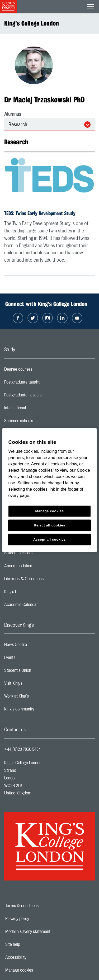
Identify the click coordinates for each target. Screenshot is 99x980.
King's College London (32, 23)
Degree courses (39, 371)
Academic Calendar (42, 606)
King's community (40, 710)
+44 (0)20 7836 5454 (22, 749)
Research (18, 125)
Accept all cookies (49, 539)
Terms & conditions (40, 906)
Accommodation (39, 567)
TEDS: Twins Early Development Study (40, 213)
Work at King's (37, 698)
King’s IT (32, 593)
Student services (40, 554)
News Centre (37, 646)
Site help (31, 944)
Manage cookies (37, 970)
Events (31, 659)
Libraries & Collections (45, 580)
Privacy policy (35, 919)
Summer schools (40, 422)
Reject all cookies (49, 525)
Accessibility (34, 957)
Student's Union (39, 672)
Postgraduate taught (43, 384)
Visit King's (34, 685)
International (36, 409)
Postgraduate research (45, 396)
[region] (49, 490)
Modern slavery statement (46, 932)
